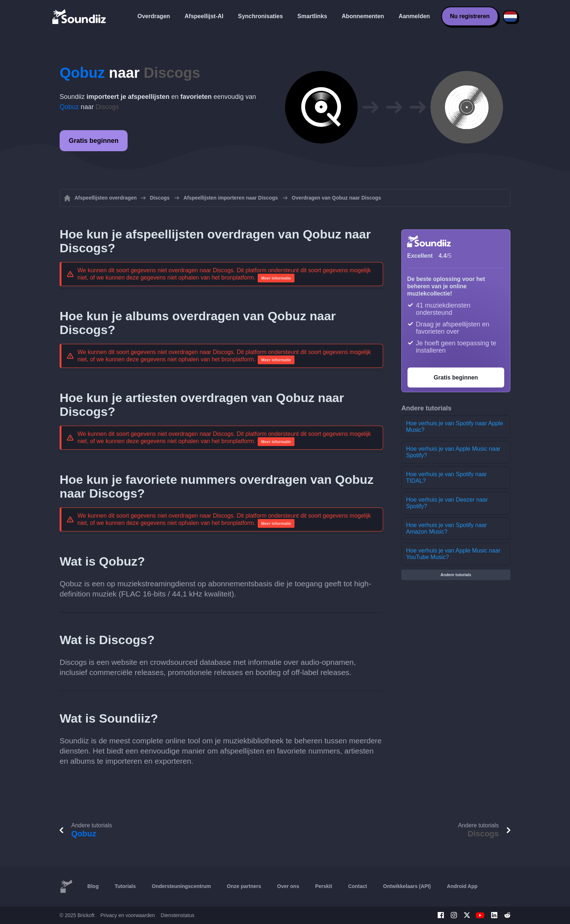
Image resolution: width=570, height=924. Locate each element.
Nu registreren (470, 16)
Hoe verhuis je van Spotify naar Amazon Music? (446, 528)
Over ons (288, 886)
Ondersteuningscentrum (182, 886)
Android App (462, 886)
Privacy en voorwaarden (128, 915)
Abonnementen (363, 16)
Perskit (324, 886)
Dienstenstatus (178, 915)
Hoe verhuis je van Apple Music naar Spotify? (453, 452)
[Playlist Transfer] (80, 16)
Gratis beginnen (94, 141)
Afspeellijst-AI (204, 16)
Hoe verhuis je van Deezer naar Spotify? (447, 503)
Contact (358, 886)
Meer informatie (276, 278)
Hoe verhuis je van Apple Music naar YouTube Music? (453, 554)
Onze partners (244, 886)
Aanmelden (414, 16)
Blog (93, 886)
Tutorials (125, 886)
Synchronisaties (261, 16)
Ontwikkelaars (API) (407, 886)
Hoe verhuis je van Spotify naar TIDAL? (446, 477)
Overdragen (154, 16)
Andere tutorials (456, 575)
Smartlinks (312, 16)
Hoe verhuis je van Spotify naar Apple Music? (455, 427)
